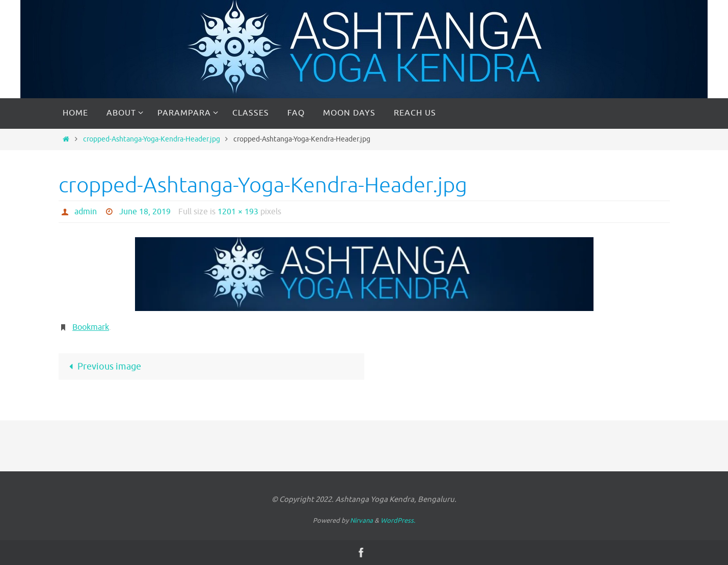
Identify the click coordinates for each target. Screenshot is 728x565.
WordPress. (398, 520)
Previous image (103, 366)
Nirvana (361, 520)
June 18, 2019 (145, 212)
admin (86, 212)
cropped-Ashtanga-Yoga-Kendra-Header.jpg (152, 139)
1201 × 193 (238, 212)
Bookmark (91, 327)
